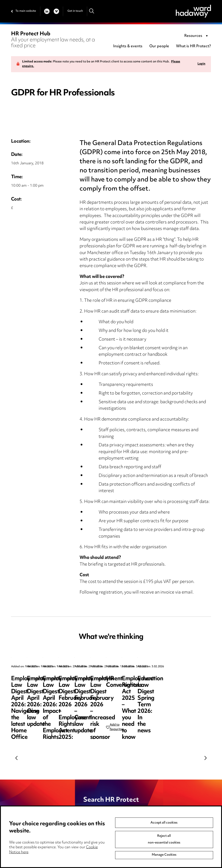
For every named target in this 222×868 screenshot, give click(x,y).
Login (201, 64)
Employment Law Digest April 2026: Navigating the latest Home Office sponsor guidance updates (42, 692)
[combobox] (197, 36)
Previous (16, 758)
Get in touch (75, 11)
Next (206, 758)
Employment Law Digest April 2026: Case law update (122, 685)
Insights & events (128, 46)
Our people (159, 46)
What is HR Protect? (193, 46)
